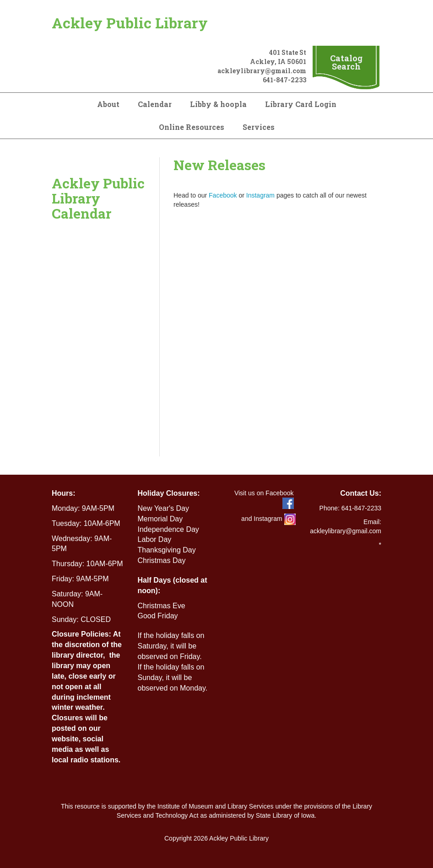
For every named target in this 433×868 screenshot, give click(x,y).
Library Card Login (301, 104)
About (108, 104)
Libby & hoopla (218, 104)
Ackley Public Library (130, 23)
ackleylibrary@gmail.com (262, 71)
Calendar (155, 104)
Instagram (260, 195)
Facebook (223, 195)
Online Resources (192, 127)
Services (259, 127)
